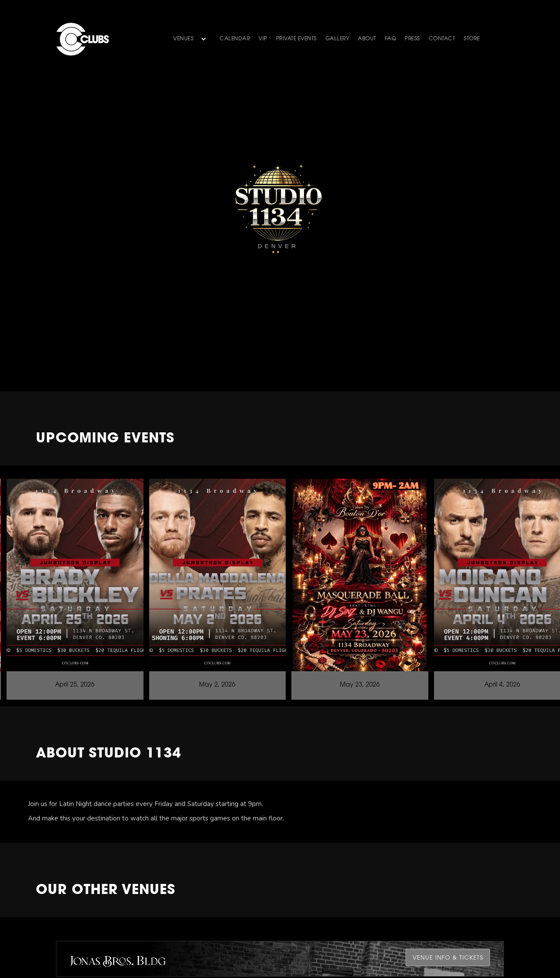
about (367, 39)
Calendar (235, 39)
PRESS (412, 39)
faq (391, 39)
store (472, 39)
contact (442, 39)
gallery (338, 39)
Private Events (296, 39)
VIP (263, 39)
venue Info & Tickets (448, 958)
